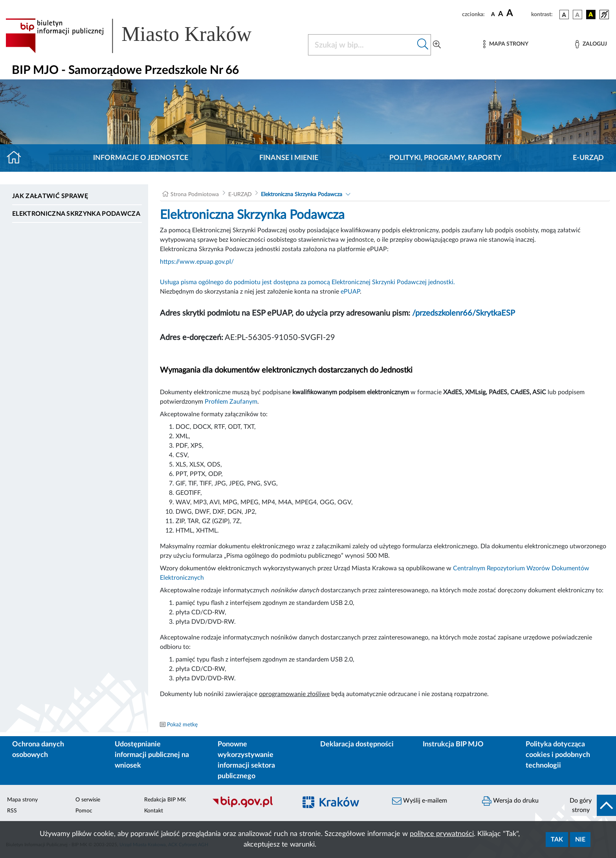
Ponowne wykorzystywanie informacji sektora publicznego (246, 760)
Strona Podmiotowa (195, 195)
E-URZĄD (588, 158)
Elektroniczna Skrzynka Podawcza (76, 214)
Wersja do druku (510, 801)
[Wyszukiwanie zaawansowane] (437, 45)
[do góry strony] (590, 805)
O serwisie (88, 800)
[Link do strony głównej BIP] (140, 36)
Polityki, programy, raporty (445, 158)
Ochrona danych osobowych (38, 750)
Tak (557, 840)
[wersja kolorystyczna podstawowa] (564, 15)
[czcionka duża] (518, 13)
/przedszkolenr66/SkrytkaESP (464, 313)
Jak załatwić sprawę (50, 196)
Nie (580, 840)
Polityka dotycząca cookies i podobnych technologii (558, 755)
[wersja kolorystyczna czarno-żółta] (591, 15)
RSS (12, 811)
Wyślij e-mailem (420, 801)
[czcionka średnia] (501, 14)
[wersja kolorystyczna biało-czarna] (577, 15)
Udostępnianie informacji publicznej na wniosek (152, 755)
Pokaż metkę (182, 725)
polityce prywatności (442, 834)
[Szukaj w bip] (423, 45)
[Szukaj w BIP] (362, 45)
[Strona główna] (17, 158)
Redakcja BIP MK (165, 800)
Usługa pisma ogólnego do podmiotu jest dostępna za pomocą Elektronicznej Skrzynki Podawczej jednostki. (307, 282)
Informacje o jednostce (141, 158)
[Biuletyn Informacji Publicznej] (250, 807)
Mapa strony (22, 800)
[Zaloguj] (591, 44)
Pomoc (84, 811)
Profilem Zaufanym (231, 402)
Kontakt (154, 811)
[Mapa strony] (506, 44)
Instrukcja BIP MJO (453, 744)
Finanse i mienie (289, 158)
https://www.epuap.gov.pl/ (197, 262)
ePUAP (350, 292)
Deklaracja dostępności (357, 744)
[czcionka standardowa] (493, 14)
